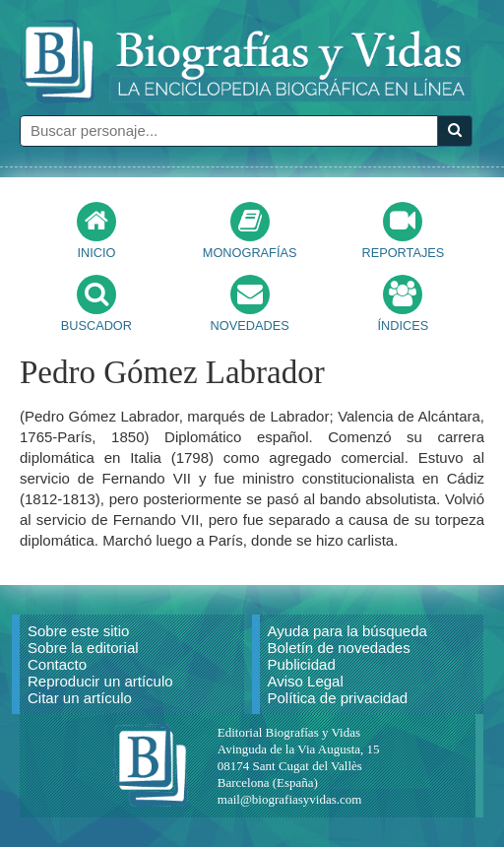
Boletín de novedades (339, 648)
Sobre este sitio (78, 631)
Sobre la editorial (83, 648)
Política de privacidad (338, 698)
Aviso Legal (306, 681)
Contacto (57, 664)
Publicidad (302, 664)
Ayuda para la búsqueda (347, 631)
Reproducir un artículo (100, 681)
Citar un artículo (80, 698)
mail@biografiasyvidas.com (290, 799)
